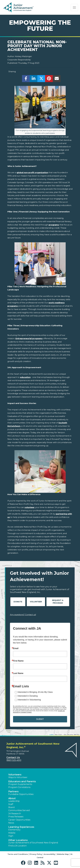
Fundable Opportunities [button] (21, 794)
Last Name (18, 673)
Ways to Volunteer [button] (18, 777)
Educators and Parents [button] (22, 781)
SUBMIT (40, 719)
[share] (26, 79)
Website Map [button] (63, 854)
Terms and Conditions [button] (18, 854)
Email (16, 648)
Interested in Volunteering (29, 700)
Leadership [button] (14, 801)
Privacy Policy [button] (36, 854)
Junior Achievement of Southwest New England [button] (33, 843)
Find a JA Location (17, 846)
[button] (24, 863)
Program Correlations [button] (19, 787)
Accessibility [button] (49, 854)
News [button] (11, 823)
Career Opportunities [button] (19, 820)
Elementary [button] (14, 830)
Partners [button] (13, 792)
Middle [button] (12, 833)
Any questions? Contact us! (23, 615)
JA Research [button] (15, 814)
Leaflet (51, 735)
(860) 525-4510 (14, 760)
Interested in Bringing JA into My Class (35, 692)
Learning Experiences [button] (21, 827)
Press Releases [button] (16, 817)
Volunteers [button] (15, 775)
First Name (18, 661)
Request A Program (58, 602)
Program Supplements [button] (20, 784)
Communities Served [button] (19, 810)
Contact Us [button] (13, 757)
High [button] (11, 836)
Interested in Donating (28, 696)
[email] (57, 79)
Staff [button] (11, 804)
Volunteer (36, 602)
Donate (18, 602)
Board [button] (11, 807)
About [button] (12, 798)
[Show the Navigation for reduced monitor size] (74, 7)
